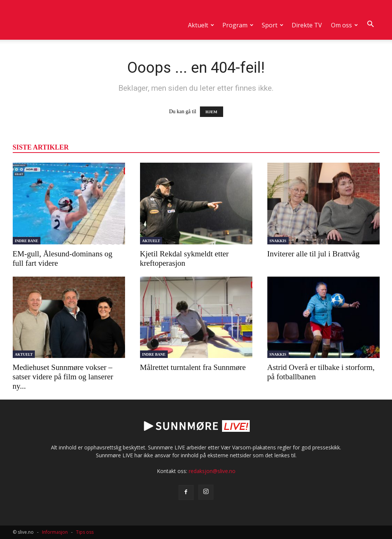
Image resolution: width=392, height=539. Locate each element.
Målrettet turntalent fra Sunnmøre (193, 367)
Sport (273, 25)
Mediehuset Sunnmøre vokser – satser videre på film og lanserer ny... (63, 377)
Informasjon (55, 532)
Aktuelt (201, 25)
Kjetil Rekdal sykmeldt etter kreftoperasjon (184, 258)
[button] (371, 24)
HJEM (212, 112)
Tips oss (85, 532)
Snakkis (278, 241)
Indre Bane (27, 241)
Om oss (344, 25)
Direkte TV (307, 25)
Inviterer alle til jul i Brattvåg (314, 254)
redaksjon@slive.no (212, 471)
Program (238, 25)
